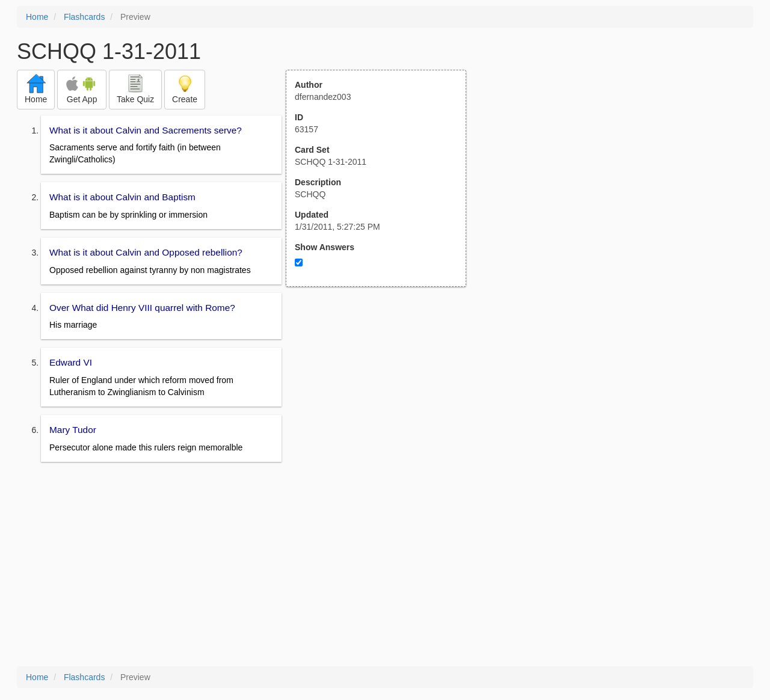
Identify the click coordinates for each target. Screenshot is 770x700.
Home (37, 17)
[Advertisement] (383, 405)
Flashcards (84, 17)
